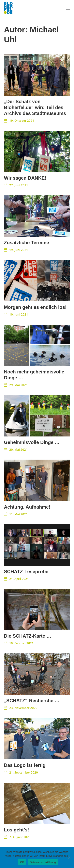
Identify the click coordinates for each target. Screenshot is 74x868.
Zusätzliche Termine (27, 243)
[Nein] (69, 858)
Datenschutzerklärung (43, 862)
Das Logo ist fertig (25, 765)
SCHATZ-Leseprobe (26, 572)
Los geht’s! (16, 830)
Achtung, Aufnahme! (27, 507)
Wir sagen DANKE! (25, 178)
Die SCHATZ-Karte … (28, 636)
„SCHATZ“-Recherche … (32, 701)
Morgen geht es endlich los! (35, 307)
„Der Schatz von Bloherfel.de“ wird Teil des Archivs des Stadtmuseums (35, 107)
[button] (68, 8)
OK (22, 862)
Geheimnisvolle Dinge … (32, 442)
